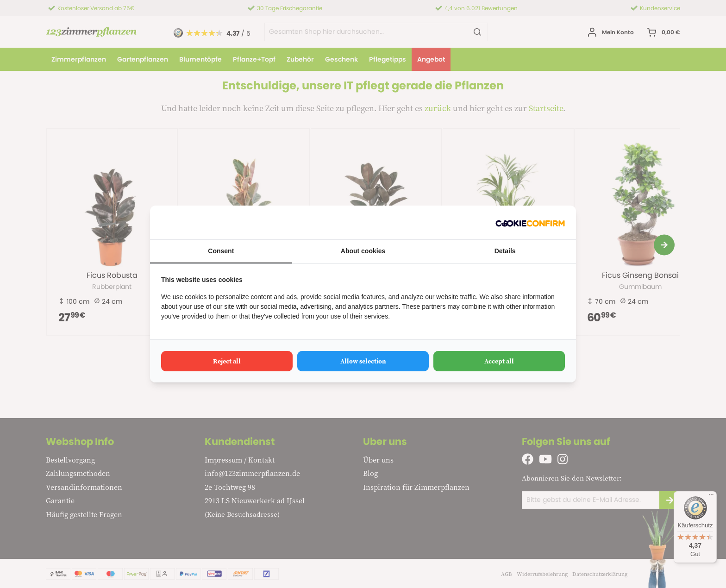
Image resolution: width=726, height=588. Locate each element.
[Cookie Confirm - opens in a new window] (530, 222)
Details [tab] (505, 251)
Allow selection (363, 361)
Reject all (227, 361)
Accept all (499, 361)
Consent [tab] (221, 251)
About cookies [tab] (363, 251)
